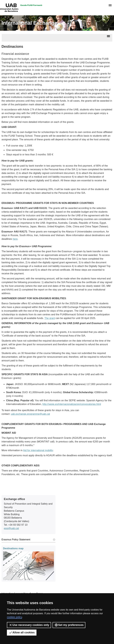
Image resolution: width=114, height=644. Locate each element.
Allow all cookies (22, 632)
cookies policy (14, 617)
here (15, 239)
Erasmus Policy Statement (28, 540)
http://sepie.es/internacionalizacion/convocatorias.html (72, 404)
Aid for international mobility (38, 450)
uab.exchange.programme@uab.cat (30, 414)
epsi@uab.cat (11, 528)
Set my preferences (69, 625)
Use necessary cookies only (29, 625)
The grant (50, 318)
